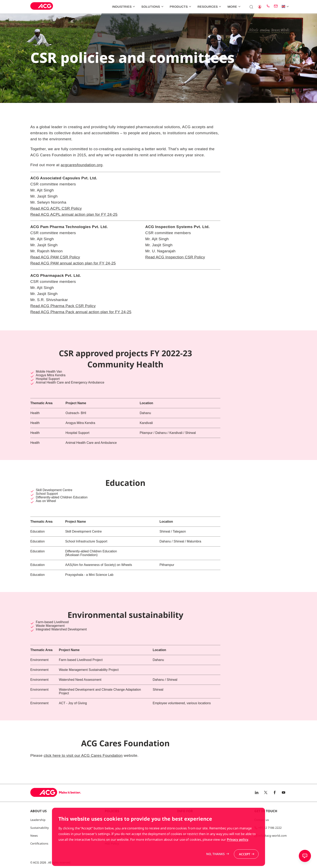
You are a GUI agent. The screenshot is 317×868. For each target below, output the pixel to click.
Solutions (152, 7)
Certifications (39, 843)
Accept (245, 861)
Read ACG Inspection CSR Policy (175, 257)
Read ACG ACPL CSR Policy (56, 208)
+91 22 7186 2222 (270, 828)
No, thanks (215, 861)
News (34, 836)
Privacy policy (238, 846)
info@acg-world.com (272, 836)
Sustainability (40, 828)
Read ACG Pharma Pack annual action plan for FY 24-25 (81, 312)
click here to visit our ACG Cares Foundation (83, 755)
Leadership (38, 820)
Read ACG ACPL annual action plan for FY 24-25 (74, 214)
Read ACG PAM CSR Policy (55, 257)
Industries (123, 7)
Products (180, 7)
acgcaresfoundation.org (82, 165)
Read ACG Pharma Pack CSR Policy (63, 306)
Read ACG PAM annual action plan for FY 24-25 (73, 263)
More (233, 7)
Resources (209, 7)
